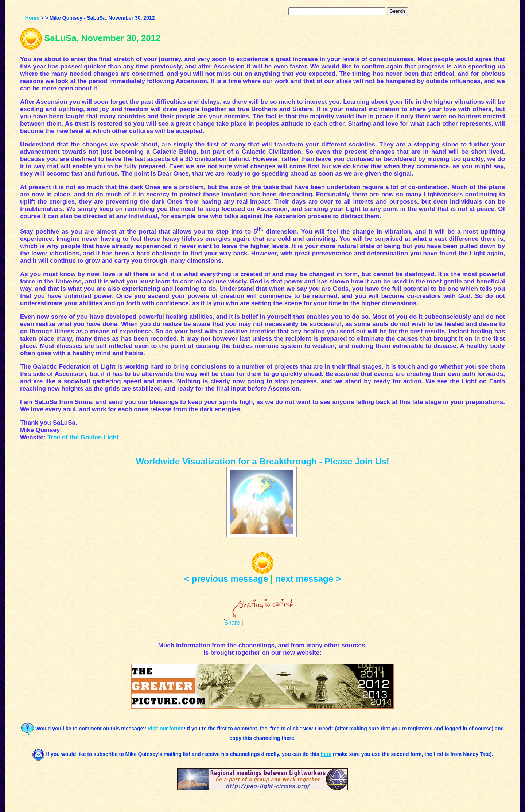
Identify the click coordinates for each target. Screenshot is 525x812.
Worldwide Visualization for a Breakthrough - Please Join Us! (262, 461)
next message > (308, 579)
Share (232, 623)
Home (32, 18)
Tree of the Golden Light (83, 437)
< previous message (226, 579)
